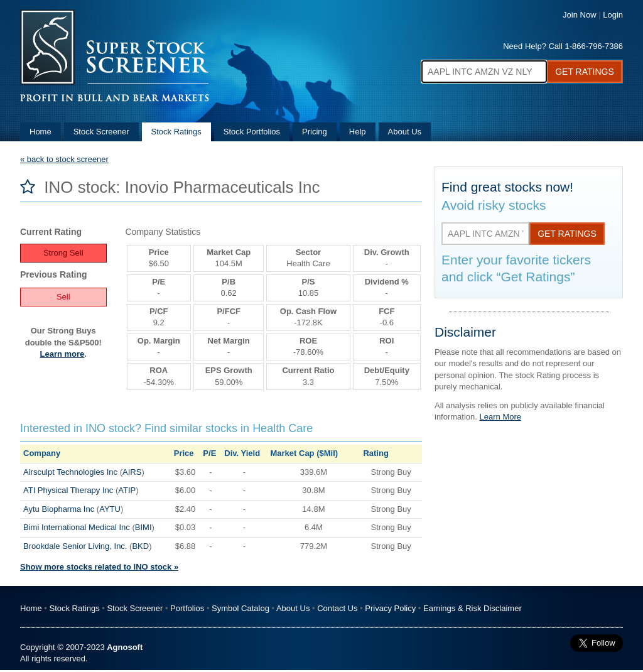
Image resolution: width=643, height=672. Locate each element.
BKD (140, 546)
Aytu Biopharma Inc (59, 509)
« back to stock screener (64, 159)
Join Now (579, 15)
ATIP (127, 490)
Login (613, 15)
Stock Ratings (176, 132)
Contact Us (337, 608)
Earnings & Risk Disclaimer (473, 608)
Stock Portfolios (252, 132)
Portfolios (187, 608)
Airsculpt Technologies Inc (70, 472)
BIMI (143, 527)
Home (41, 132)
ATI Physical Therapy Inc (68, 490)
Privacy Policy (390, 608)
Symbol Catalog (240, 608)
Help (358, 132)
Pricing (315, 132)
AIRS (132, 472)
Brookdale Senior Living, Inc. (75, 546)
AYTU (110, 509)
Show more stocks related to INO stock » (99, 567)
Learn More (500, 417)
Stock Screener (101, 132)
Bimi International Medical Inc (77, 527)
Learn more (62, 354)
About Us (405, 132)
